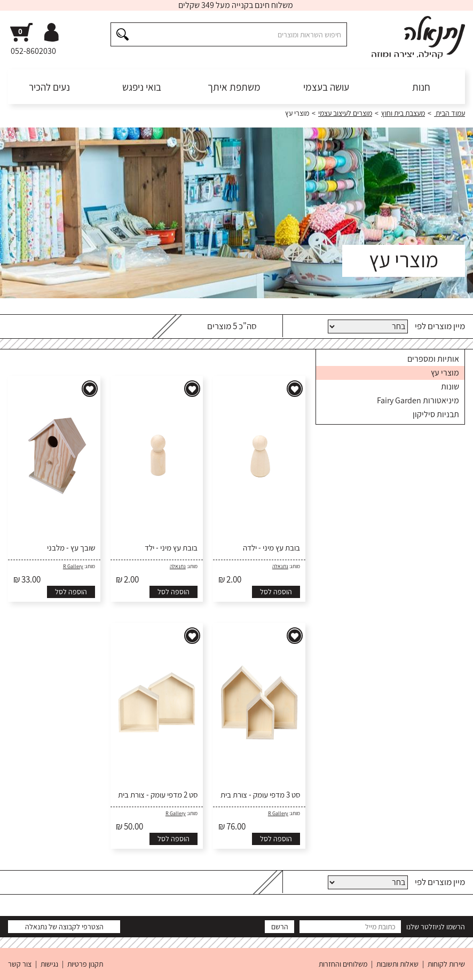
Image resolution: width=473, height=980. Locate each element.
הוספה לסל (276, 592)
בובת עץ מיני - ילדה (271, 548)
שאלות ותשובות (397, 964)
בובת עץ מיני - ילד (171, 548)
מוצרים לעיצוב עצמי (345, 113)
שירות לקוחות (446, 964)
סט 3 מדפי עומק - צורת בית (260, 795)
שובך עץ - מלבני (71, 548)
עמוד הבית (450, 113)
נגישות (49, 964)
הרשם (280, 927)
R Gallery (73, 566)
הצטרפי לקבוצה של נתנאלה (64, 927)
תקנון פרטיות (85, 964)
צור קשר (20, 964)
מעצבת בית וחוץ (403, 113)
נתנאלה (280, 566)
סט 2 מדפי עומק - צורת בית (158, 795)
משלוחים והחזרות (343, 964)
